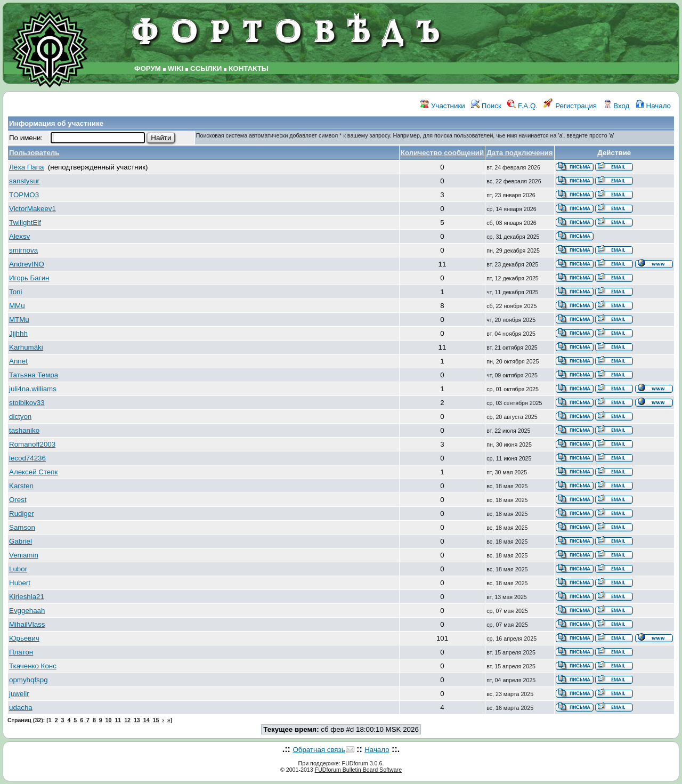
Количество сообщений (442, 153)
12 (127, 720)
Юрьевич (24, 638)
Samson (22, 527)
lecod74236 (27, 458)
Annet (18, 361)
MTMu (19, 320)
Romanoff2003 (32, 444)
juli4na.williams (33, 389)
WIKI (176, 68)
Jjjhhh (18, 333)
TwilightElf (25, 223)
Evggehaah (27, 611)
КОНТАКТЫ (249, 68)
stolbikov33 (27, 403)
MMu (17, 306)
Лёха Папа (26, 167)
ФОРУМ (148, 68)
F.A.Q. (522, 106)
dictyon (20, 417)
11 (118, 720)
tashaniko (24, 430)
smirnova (23, 250)
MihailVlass (27, 624)
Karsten (21, 486)
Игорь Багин (29, 278)
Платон (21, 652)
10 (109, 720)
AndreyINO (27, 264)
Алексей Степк (33, 472)
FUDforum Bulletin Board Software (358, 770)
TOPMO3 (24, 195)
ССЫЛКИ (206, 68)
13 (137, 720)
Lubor (18, 569)
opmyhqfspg (29, 680)
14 (147, 720)
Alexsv (19, 236)
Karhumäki (26, 347)
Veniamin (24, 555)
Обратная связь (319, 750)
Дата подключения (519, 153)
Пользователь (34, 153)
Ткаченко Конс (33, 666)
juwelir (19, 694)
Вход (616, 106)
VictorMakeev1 (33, 209)
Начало (653, 106)
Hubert (20, 583)
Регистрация (570, 106)
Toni (15, 292)
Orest (18, 500)
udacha (21, 708)
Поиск (486, 106)
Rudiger (22, 514)
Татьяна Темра (34, 375)
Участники (443, 106)
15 (156, 720)
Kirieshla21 (27, 597)
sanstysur (24, 181)
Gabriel (21, 541)
